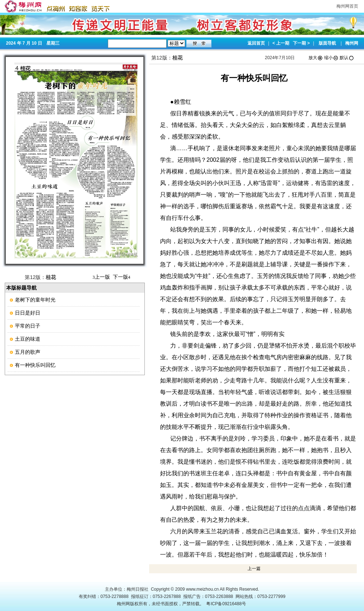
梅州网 (352, 43)
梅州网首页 (347, 6)
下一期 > (301, 43)
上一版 (101, 277)
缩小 (331, 58)
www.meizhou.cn (203, 589)
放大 (316, 58)
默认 (347, 58)
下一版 (122, 277)
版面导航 (327, 43)
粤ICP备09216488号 (226, 604)
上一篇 (254, 569)
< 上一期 (281, 43)
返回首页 (256, 43)
